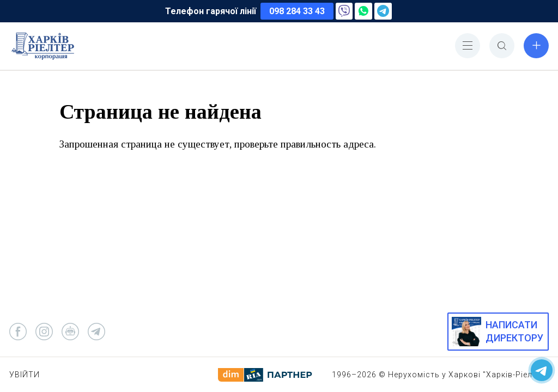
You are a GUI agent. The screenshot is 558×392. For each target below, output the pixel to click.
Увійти (25, 375)
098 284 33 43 (297, 11)
